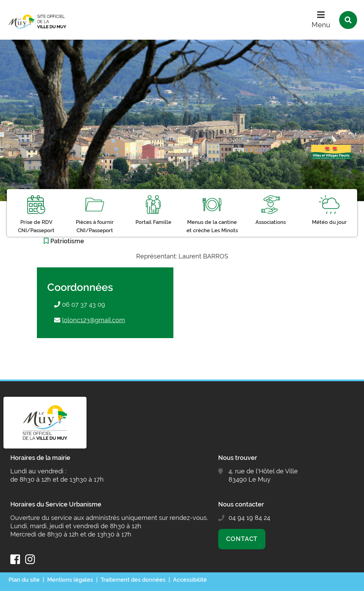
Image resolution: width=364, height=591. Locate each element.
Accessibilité (190, 580)
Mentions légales (70, 580)
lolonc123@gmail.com (94, 320)
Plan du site (24, 580)
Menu (321, 25)
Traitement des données (133, 580)
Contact (242, 539)
